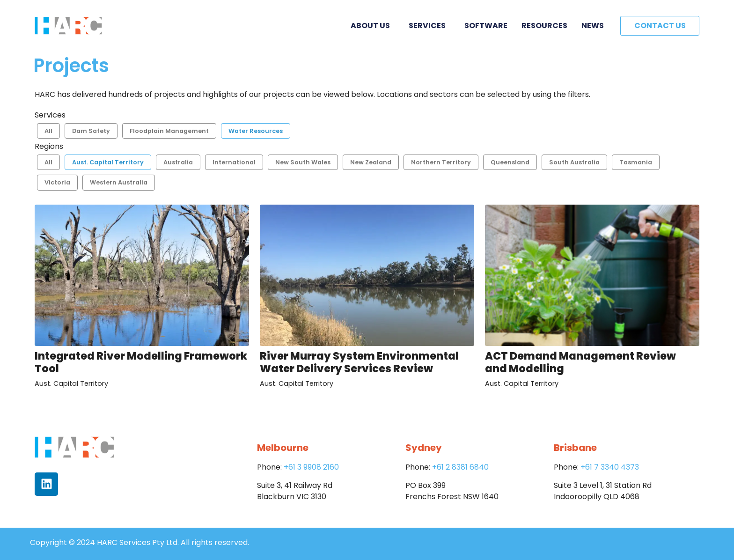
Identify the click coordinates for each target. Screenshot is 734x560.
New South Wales (303, 162)
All (48, 131)
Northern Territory (441, 162)
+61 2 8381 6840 (460, 467)
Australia (178, 162)
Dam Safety (91, 131)
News (593, 26)
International (234, 162)
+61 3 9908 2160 (311, 467)
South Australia (574, 162)
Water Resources (256, 131)
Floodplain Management (169, 131)
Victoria (57, 182)
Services (429, 26)
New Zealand (371, 162)
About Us (373, 26)
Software (486, 26)
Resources (544, 26)
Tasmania (636, 162)
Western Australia (119, 182)
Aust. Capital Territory (108, 162)
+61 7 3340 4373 (610, 467)
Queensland (510, 162)
